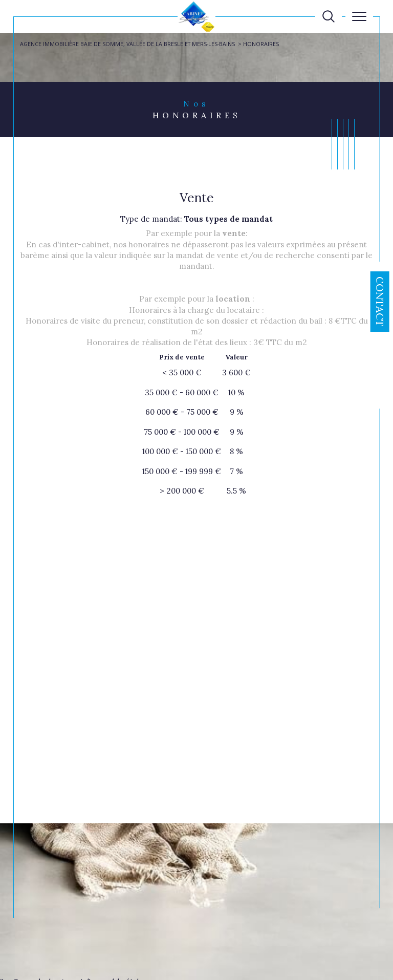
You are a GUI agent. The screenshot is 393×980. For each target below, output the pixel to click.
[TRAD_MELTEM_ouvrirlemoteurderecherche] (329, 16)
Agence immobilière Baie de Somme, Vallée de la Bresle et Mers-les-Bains (127, 44)
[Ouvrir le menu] (359, 16)
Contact (380, 302)
